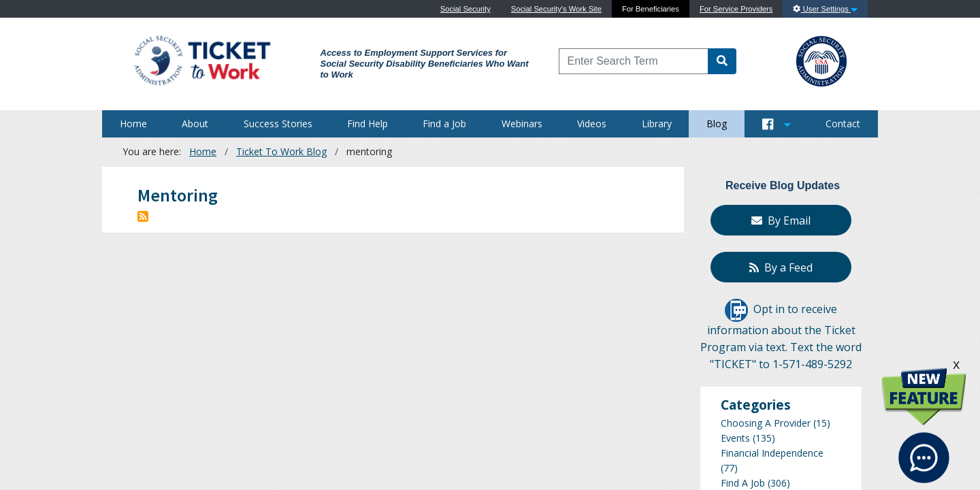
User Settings (825, 9)
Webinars (522, 124)
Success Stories (278, 124)
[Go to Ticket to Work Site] (201, 60)
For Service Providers (736, 9)
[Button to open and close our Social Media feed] (777, 124)
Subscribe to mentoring (143, 216)
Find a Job (444, 124)
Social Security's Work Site (556, 9)
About (195, 124)
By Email (781, 220)
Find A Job (743, 483)
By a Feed (781, 267)
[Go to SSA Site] (822, 60)
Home (133, 124)
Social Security (465, 9)
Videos (592, 124)
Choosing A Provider (766, 423)
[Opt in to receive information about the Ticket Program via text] (736, 310)
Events (735, 438)
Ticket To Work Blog (281, 151)
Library (657, 124)
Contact (843, 124)
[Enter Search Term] (634, 61)
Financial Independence (772, 453)
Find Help (367, 124)
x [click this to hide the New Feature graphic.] (956, 364)
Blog (717, 124)
